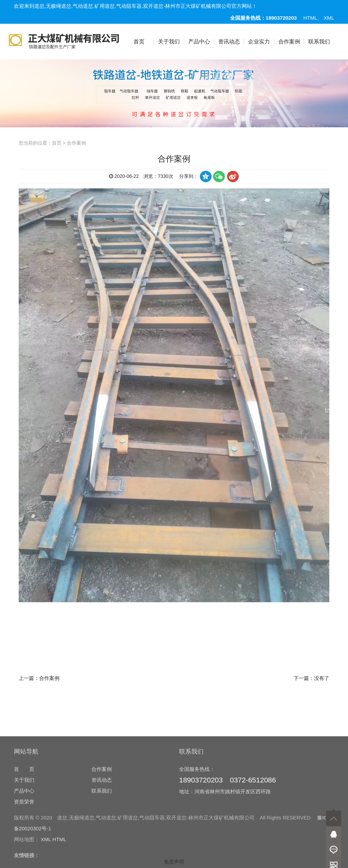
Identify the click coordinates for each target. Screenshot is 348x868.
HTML (310, 18)
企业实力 (259, 42)
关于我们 (169, 42)
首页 (139, 42)
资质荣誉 (24, 854)
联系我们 (319, 42)
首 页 (24, 821)
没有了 (322, 678)
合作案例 (289, 42)
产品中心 (199, 42)
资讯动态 (229, 42)
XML (329, 18)
